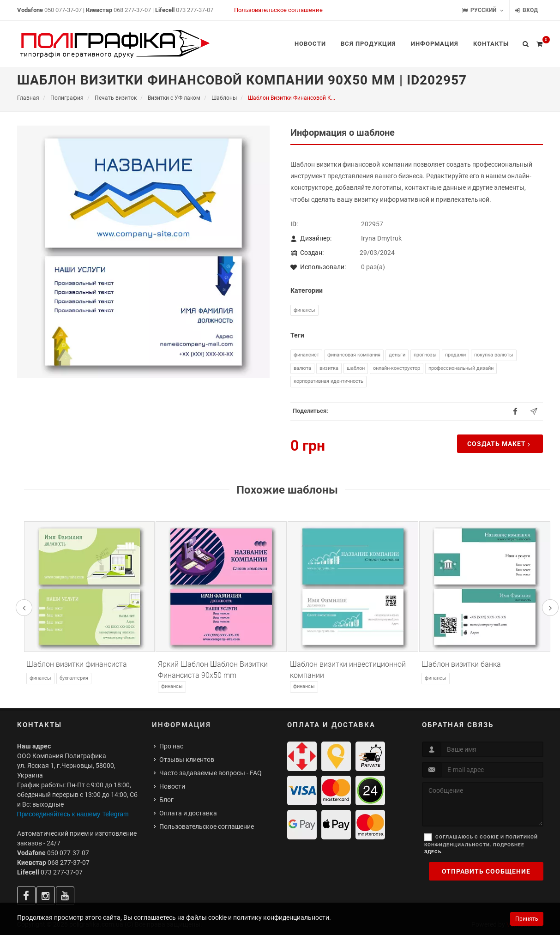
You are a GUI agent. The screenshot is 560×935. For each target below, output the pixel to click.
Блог (166, 800)
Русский (483, 10)
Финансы (304, 310)
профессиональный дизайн (461, 368)
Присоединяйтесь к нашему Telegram (73, 814)
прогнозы (425, 355)
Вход (527, 10)
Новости (172, 786)
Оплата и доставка (188, 813)
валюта (302, 368)
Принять (527, 919)
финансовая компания (354, 355)
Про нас (171, 746)
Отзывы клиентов (187, 760)
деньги (397, 355)
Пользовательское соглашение (278, 10)
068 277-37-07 (132, 10)
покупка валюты (494, 355)
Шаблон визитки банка (461, 664)
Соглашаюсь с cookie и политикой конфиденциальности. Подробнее (481, 844)
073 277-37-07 (195, 10)
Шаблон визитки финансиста (77, 664)
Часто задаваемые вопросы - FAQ (211, 773)
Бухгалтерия (74, 678)
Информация (181, 725)
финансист (306, 355)
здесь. (434, 852)
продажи (455, 355)
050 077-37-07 (63, 10)
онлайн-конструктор (397, 368)
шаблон (356, 368)
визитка (329, 368)
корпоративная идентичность (328, 381)
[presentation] (24, 608)
